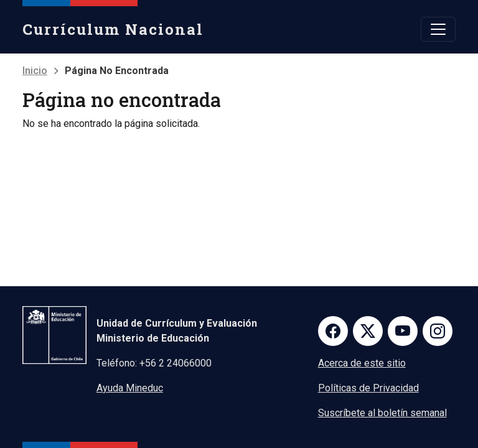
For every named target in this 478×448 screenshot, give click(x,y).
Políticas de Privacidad (368, 388)
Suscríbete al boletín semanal (382, 413)
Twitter (368, 331)
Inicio (35, 71)
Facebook (333, 331)
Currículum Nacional (113, 29)
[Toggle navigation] (438, 29)
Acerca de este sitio (362, 363)
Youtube (403, 331)
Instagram (438, 331)
